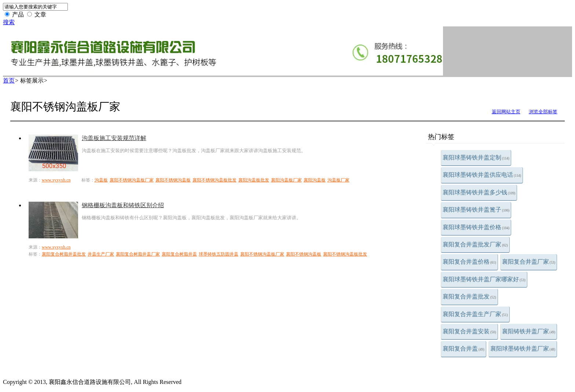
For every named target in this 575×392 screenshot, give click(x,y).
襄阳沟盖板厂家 (286, 180)
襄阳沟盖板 (315, 180)
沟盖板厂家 (338, 180)
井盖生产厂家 (101, 254)
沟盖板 (101, 180)
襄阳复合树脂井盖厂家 (138, 254)
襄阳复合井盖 (464, 349)
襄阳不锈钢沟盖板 (173, 180)
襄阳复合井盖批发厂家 (475, 244)
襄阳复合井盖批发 (469, 296)
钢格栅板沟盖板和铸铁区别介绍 (123, 205)
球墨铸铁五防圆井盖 (219, 254)
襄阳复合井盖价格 (469, 262)
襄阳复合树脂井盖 (179, 254)
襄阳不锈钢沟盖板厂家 (132, 180)
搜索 (9, 22)
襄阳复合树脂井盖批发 (64, 254)
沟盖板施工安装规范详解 (114, 138)
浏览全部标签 (543, 112)
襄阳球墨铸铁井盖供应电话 (482, 175)
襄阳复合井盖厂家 (529, 262)
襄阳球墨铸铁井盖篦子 (476, 210)
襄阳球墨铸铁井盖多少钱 (479, 192)
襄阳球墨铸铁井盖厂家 (523, 349)
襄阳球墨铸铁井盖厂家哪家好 (484, 279)
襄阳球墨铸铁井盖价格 (476, 227)
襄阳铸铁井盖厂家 (529, 331)
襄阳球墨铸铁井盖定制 (476, 157)
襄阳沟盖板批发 (254, 180)
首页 (9, 80)
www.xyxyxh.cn (56, 180)
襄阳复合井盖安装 (469, 331)
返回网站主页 (506, 112)
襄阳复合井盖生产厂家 (475, 314)
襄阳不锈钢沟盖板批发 (215, 180)
